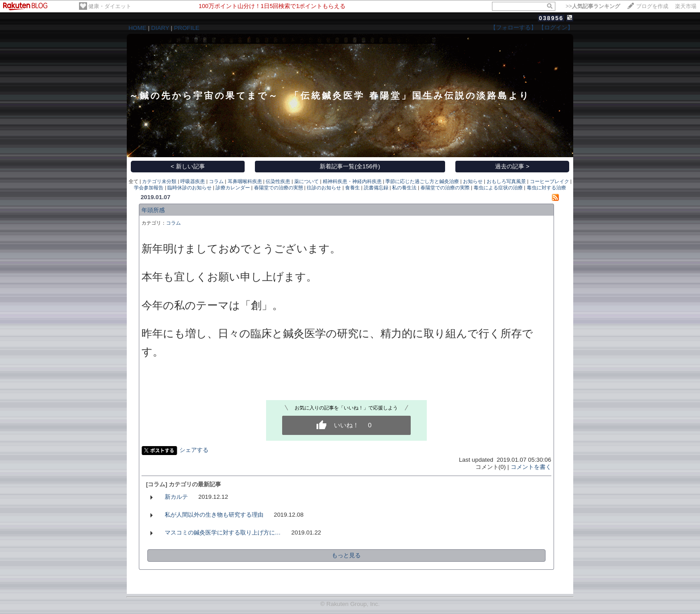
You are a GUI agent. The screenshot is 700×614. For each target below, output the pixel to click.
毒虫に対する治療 (546, 188)
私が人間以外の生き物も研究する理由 (214, 515)
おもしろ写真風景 (506, 181)
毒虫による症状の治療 (498, 188)
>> (593, 6)
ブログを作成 (652, 6)
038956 (551, 18)
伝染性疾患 (278, 181)
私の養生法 (404, 188)
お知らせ (473, 181)
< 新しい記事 (188, 166)
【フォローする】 (513, 27)
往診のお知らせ (324, 188)
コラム (216, 181)
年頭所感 (153, 210)
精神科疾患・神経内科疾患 (352, 181)
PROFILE (187, 28)
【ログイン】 (556, 27)
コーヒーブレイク (550, 181)
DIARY (160, 28)
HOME (137, 28)
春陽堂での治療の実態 (279, 188)
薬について (306, 181)
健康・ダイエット (110, 6)
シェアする (194, 450)
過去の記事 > (512, 166)
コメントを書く (531, 467)
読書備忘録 (376, 188)
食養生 (352, 188)
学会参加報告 (149, 188)
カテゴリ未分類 (159, 181)
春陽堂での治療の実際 (445, 188)
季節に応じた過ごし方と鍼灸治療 (422, 181)
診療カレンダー (233, 188)
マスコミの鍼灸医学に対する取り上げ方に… (223, 533)
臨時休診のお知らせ (190, 188)
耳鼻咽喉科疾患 (245, 181)
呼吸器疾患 (193, 181)
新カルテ (176, 497)
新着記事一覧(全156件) (350, 166)
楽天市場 (686, 6)
